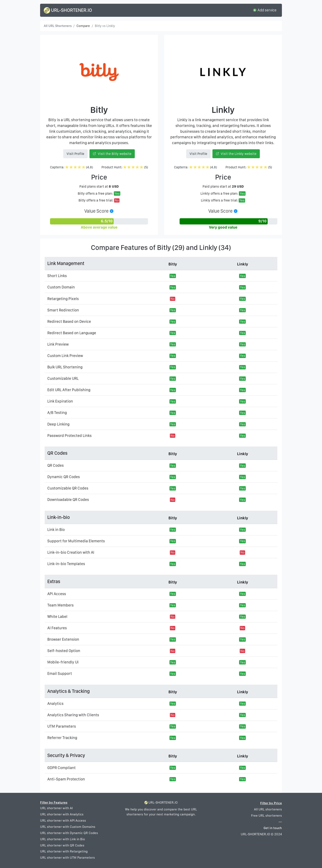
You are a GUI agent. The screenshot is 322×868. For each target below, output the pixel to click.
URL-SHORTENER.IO (68, 10)
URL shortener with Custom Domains (68, 827)
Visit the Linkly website (236, 154)
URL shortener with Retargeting (64, 851)
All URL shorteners (268, 809)
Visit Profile (75, 154)
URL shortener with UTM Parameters (67, 858)
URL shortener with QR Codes (62, 845)
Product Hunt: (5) (125, 167)
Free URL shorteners (267, 816)
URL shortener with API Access (63, 820)
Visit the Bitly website (112, 154)
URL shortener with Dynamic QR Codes (69, 833)
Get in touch (273, 828)
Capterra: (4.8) (72, 167)
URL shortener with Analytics (62, 814)
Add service (265, 10)
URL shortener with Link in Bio (63, 839)
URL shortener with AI (56, 808)
